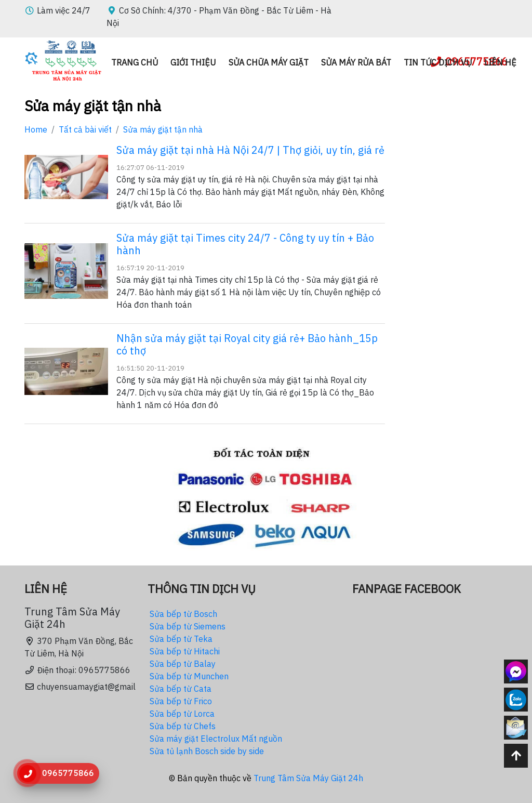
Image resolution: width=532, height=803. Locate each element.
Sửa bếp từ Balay (183, 664)
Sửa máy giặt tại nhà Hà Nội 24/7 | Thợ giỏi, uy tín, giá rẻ (250, 150)
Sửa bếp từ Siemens (188, 626)
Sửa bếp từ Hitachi (185, 651)
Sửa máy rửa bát (356, 62)
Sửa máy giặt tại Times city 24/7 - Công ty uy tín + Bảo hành (245, 244)
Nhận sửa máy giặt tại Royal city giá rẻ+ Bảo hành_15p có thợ (247, 344)
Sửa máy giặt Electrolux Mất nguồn (216, 739)
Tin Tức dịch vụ (438, 62)
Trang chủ (135, 62)
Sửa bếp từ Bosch (183, 614)
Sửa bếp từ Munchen (189, 676)
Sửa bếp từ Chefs (183, 726)
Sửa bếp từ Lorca (182, 714)
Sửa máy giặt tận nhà (163, 129)
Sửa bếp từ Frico (181, 701)
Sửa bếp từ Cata (181, 689)
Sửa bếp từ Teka (181, 639)
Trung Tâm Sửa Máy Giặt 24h (308, 778)
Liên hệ (500, 62)
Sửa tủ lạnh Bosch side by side (207, 751)
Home (36, 129)
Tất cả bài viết (85, 129)
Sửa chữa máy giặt (269, 62)
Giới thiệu (193, 62)
